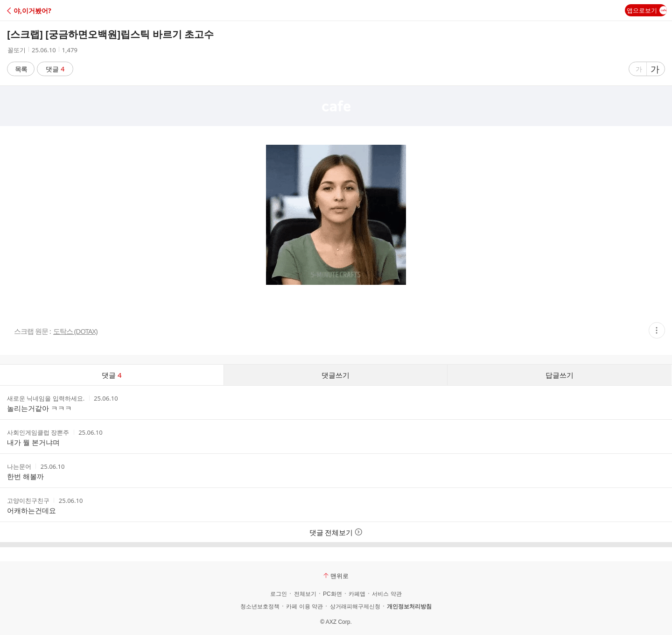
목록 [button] (21, 69)
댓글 (55, 69)
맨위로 (336, 576)
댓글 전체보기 (336, 532)
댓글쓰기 (336, 375)
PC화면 (332, 594)
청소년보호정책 (260, 607)
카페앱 (357, 594)
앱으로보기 (647, 10)
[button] (48, 11)
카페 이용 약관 (304, 607)
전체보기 (305, 594)
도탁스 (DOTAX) (75, 331)
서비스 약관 (387, 594)
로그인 (279, 594)
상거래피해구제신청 (355, 607)
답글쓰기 (560, 375)
